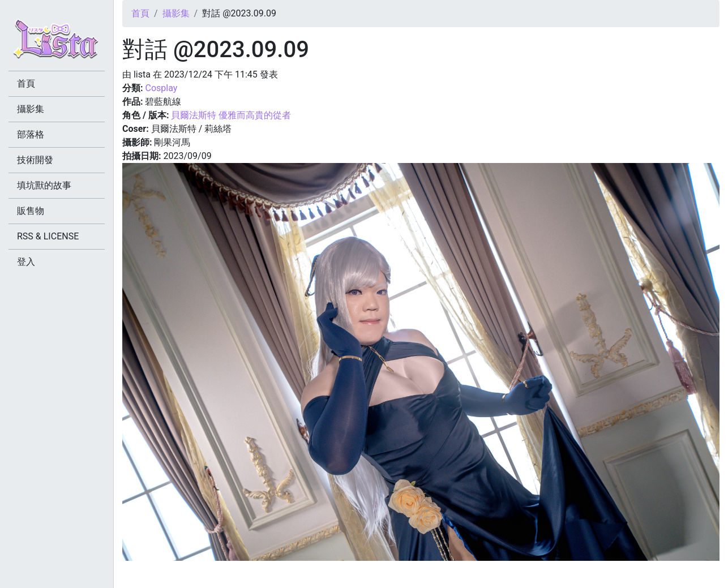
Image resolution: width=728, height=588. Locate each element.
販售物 (31, 211)
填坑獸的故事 (44, 185)
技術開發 (35, 160)
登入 (26, 262)
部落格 (31, 134)
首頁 (140, 13)
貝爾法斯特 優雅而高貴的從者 (231, 115)
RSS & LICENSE (48, 236)
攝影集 (176, 13)
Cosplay (161, 88)
